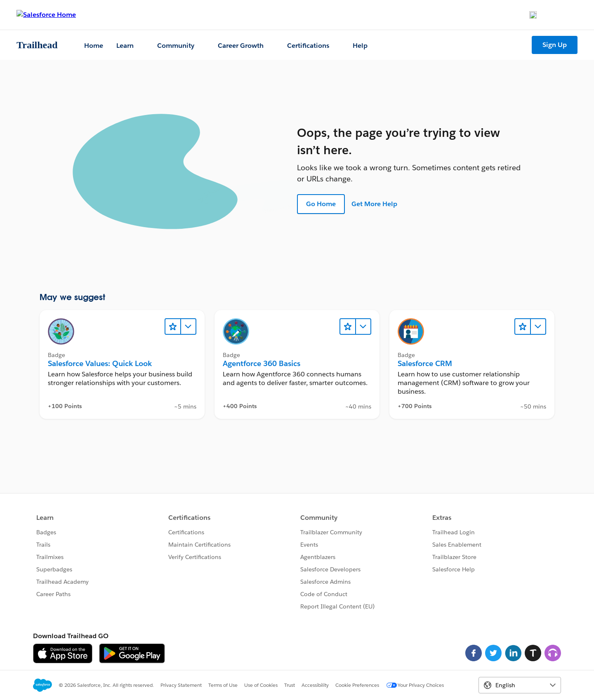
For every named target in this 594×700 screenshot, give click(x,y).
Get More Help (374, 204)
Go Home (321, 204)
